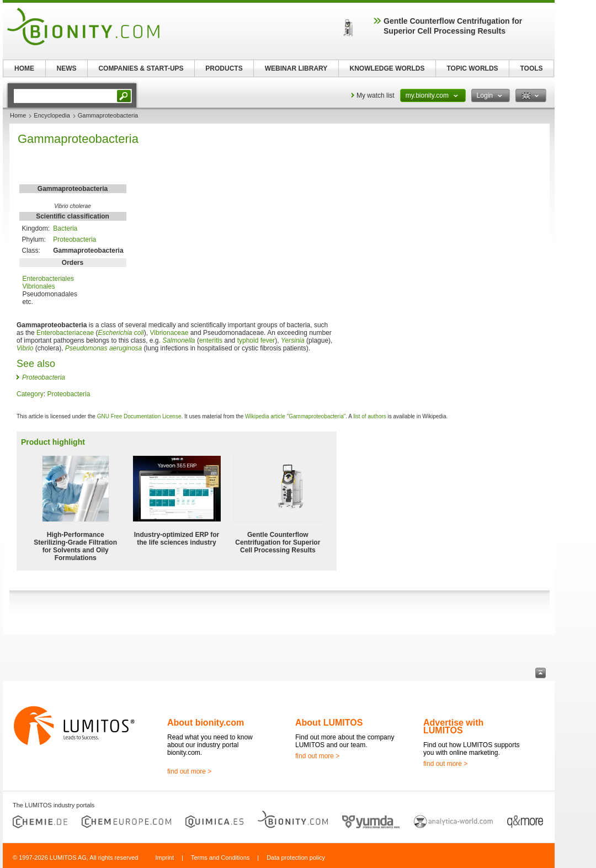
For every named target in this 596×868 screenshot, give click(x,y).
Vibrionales (39, 286)
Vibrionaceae (169, 333)
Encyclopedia (52, 115)
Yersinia (293, 340)
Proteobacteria (74, 239)
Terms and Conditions (220, 858)
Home (18, 115)
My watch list (376, 95)
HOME (24, 68)
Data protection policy (296, 858)
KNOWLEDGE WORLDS (387, 68)
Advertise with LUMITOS (453, 726)
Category (30, 394)
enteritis (211, 340)
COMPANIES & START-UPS (141, 68)
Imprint (164, 858)
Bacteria (65, 228)
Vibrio (25, 348)
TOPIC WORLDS (472, 68)
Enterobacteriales (48, 279)
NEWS (67, 68)
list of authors (369, 416)
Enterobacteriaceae (65, 333)
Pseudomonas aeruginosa (103, 348)
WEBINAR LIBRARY (296, 68)
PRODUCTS (224, 68)
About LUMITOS (329, 723)
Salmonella (179, 340)
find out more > (189, 771)
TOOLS (531, 68)
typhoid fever (256, 340)
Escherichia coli (121, 333)
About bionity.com (206, 723)
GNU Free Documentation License (139, 416)
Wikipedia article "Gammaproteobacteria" (295, 416)
